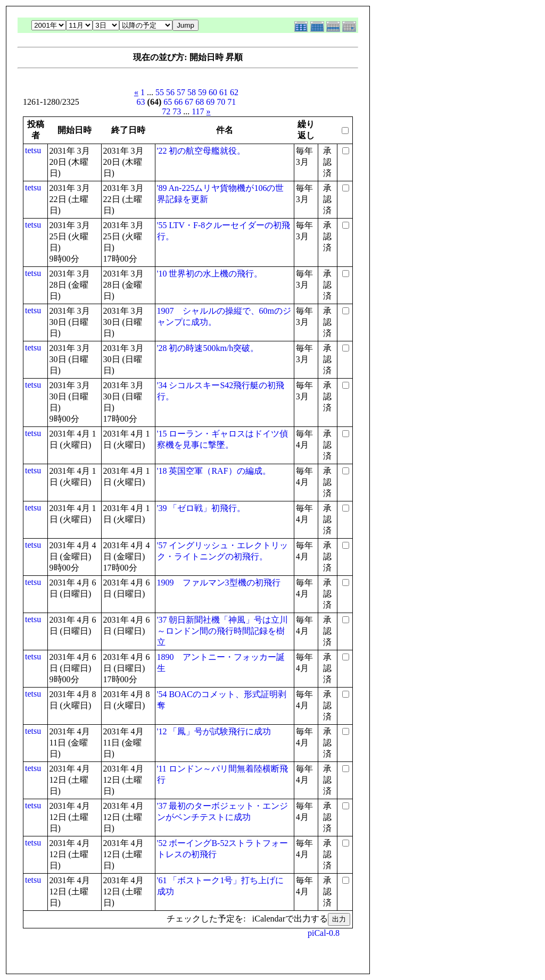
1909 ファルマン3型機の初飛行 (219, 583)
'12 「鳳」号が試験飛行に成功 (214, 731)
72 (166, 111)
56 (170, 92)
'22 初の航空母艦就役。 (201, 151)
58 (192, 92)
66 (178, 102)
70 (221, 102)
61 (224, 92)
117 (198, 111)
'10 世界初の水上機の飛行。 (210, 274)
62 (234, 92)
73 (177, 111)
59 (202, 92)
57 (181, 92)
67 (189, 102)
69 (210, 102)
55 (160, 92)
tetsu (33, 150)
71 (232, 102)
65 (168, 102)
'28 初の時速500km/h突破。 (208, 348)
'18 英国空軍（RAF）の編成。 (214, 471)
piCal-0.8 (324, 933)
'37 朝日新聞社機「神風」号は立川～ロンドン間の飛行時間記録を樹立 (223, 631)
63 (141, 102)
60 (213, 92)
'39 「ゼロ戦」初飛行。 (201, 508)
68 (200, 102)
